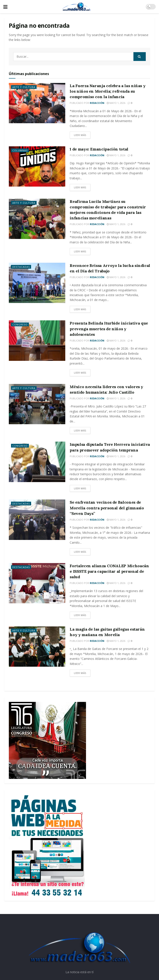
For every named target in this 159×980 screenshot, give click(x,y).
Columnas (20, 150)
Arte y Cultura (24, 87)
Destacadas (21, 267)
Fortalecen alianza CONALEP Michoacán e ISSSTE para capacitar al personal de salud (109, 571)
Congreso (20, 324)
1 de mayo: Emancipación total (99, 149)
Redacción (97, 103)
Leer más (80, 135)
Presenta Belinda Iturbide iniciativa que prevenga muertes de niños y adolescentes (109, 329)
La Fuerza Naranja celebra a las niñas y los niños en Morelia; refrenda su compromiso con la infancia (108, 91)
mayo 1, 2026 (116, 103)
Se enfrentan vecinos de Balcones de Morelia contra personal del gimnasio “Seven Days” (107, 508)
